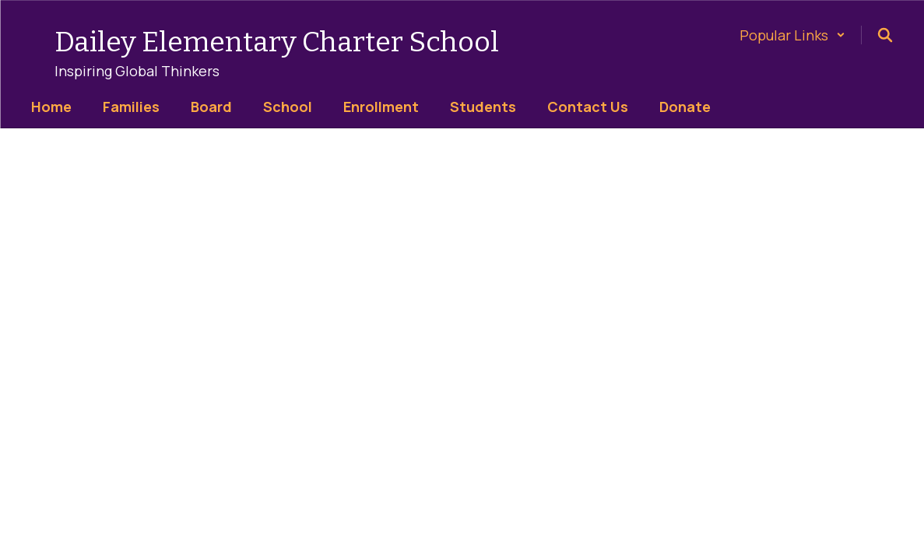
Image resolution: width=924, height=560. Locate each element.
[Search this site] (885, 35)
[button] (792, 35)
